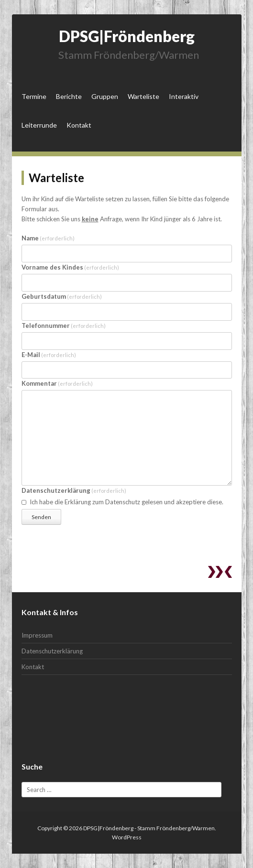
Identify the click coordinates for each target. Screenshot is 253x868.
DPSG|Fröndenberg (127, 36)
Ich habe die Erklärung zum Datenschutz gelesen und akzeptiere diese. (123, 502)
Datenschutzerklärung (74, 490)
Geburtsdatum (62, 296)
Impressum (37, 635)
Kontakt (79, 125)
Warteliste (143, 96)
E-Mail (49, 355)
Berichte (69, 96)
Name (48, 238)
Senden (41, 517)
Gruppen (105, 96)
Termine (34, 96)
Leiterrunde (39, 125)
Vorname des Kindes (71, 267)
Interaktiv (184, 96)
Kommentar (57, 383)
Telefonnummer (64, 325)
